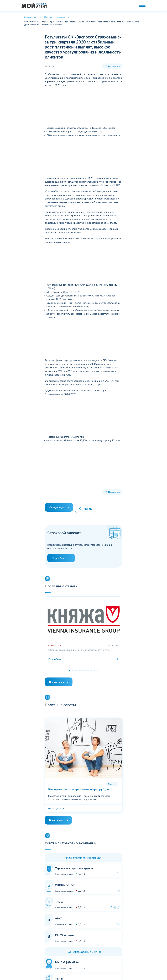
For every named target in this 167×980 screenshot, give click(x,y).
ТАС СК (60, 976)
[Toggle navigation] (142, 5)
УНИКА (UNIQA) (66, 882)
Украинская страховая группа (74, 866)
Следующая (57, 506)
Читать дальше (57, 806)
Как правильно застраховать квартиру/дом (79, 787)
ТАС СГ (60, 899)
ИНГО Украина (65, 933)
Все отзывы (56, 679)
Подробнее (59, 556)
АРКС (59, 916)
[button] (70, 668)
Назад (89, 506)
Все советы (56, 818)
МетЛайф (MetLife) (67, 960)
